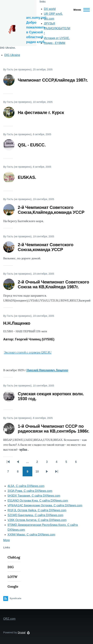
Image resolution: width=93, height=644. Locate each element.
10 (39, 473)
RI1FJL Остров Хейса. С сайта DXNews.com (37, 510)
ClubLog (14, 557)
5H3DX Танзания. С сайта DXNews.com (34, 496)
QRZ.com (9, 619)
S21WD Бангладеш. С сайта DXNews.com (35, 515)
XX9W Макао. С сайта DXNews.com (31, 535)
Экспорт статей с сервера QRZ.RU (28, 352)
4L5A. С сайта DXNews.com (26, 486)
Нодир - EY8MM (55, 43)
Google (13, 586)
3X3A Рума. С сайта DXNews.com (30, 491)
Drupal (22, 632)
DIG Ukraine (12, 55)
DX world (50, 9)
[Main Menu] (81, 10)
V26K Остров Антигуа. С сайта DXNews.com (37, 520)
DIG (11, 567)
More (6, 540)
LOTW (12, 577)
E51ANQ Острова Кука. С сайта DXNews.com (38, 501)
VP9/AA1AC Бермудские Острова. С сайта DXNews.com (45, 505)
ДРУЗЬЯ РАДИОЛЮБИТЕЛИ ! (57, 28)
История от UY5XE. (57, 38)
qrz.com (49, 19)
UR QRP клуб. (53, 14)
